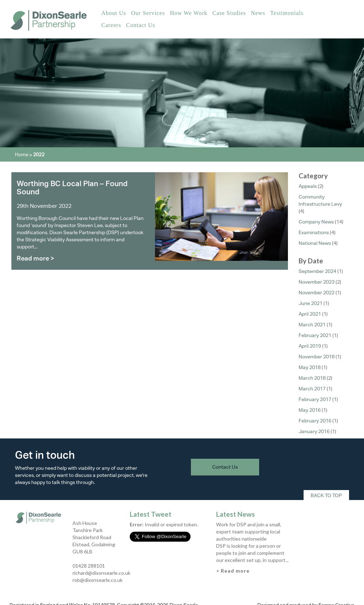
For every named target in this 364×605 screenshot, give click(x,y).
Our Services (148, 13)
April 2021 (310, 314)
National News (315, 243)
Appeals (308, 186)
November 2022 (317, 293)
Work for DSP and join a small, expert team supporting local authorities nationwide (249, 532)
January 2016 (314, 431)
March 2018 (312, 378)
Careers (111, 25)
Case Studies (229, 13)
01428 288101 (89, 566)
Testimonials (287, 13)
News (258, 13)
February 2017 (315, 399)
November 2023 (317, 282)
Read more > (36, 258)
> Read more (233, 571)
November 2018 (317, 357)
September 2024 (317, 271)
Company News (316, 222)
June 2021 (311, 303)
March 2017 (312, 389)
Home (22, 154)
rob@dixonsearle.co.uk (98, 580)
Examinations (314, 232)
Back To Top (326, 495)
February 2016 (315, 421)
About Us (114, 13)
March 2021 (312, 325)
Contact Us (141, 25)
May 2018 (310, 367)
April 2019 (310, 346)
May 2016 (310, 410)
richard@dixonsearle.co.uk (101, 573)
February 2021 (315, 335)
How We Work (189, 13)
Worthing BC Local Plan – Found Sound (72, 188)
